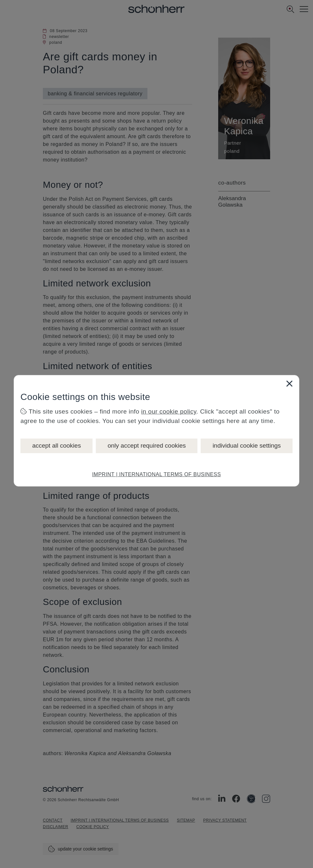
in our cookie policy (169, 411)
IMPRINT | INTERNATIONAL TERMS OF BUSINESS (157, 474)
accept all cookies (56, 446)
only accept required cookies (147, 446)
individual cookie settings (247, 446)
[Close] (289, 383)
